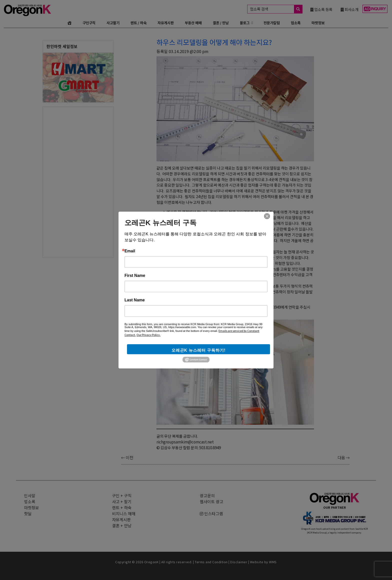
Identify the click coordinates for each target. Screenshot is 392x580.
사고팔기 (113, 23)
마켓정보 (318, 23)
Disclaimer (239, 562)
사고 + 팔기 (122, 501)
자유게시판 (166, 23)
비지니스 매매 (124, 513)
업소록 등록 (321, 9)
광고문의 (207, 495)
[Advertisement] (78, 182)
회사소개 (349, 9)
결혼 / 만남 (221, 23)
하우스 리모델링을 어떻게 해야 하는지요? (214, 42)
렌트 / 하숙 (138, 23)
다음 (343, 457)
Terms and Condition (211, 562)
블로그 (245, 23)
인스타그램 (211, 513)
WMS (273, 562)
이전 (127, 457)
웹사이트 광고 (211, 501)
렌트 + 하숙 (122, 507)
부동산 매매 (193, 23)
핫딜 (28, 513)
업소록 (296, 23)
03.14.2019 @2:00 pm (189, 51)
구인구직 (89, 23)
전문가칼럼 (272, 23)
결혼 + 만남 (122, 525)
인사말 (30, 495)
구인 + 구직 (122, 495)
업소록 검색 (276, 9)
